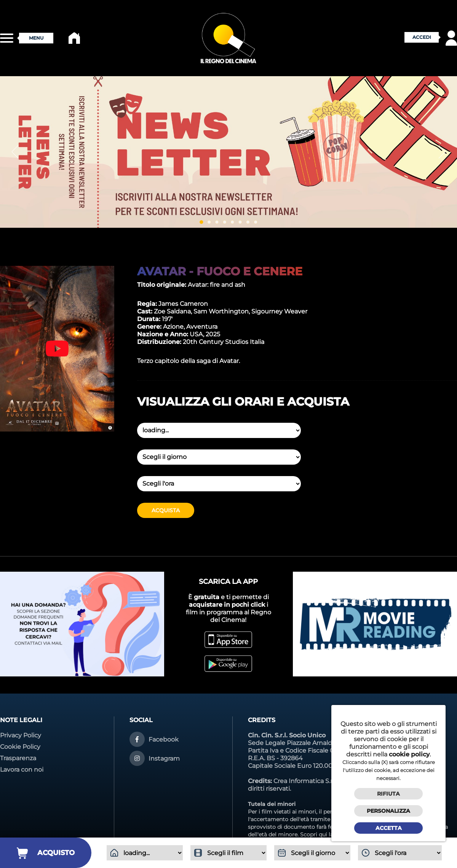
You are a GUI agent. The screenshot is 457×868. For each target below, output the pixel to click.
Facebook (164, 739)
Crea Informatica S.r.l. (305, 781)
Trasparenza (18, 758)
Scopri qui (314, 834)
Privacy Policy (21, 735)
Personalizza (388, 811)
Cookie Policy (20, 747)
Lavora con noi (22, 770)
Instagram (164, 759)
